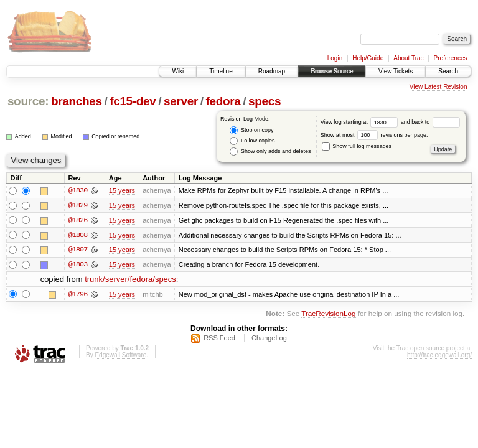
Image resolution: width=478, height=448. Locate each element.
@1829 (78, 205)
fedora (223, 101)
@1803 (78, 265)
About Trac (408, 58)
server (181, 101)
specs (265, 101)
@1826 (78, 220)
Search (448, 71)
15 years (122, 190)
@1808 (78, 235)
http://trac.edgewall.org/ (439, 356)
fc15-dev (133, 101)
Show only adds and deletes (270, 152)
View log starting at (361, 122)
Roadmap (272, 71)
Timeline (221, 71)
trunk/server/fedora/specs (130, 280)
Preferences (451, 58)
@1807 (78, 250)
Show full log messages (357, 146)
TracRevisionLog (328, 314)
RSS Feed (219, 339)
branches (77, 101)
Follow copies (252, 141)
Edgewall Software (120, 356)
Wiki (178, 71)
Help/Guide (368, 58)
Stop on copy (251, 130)
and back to (430, 122)
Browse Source (332, 71)
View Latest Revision (438, 87)
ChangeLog (269, 339)
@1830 (78, 190)
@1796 (78, 295)
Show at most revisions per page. (374, 135)
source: (28, 101)
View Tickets (396, 71)
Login (335, 58)
